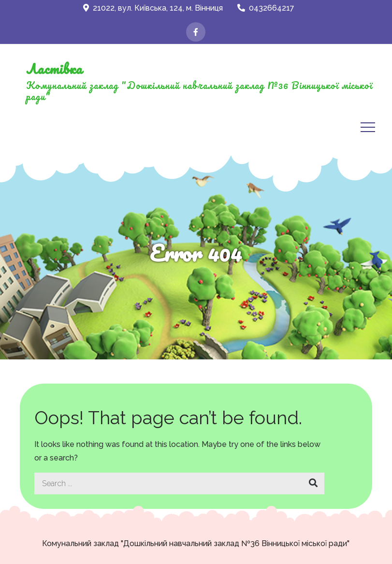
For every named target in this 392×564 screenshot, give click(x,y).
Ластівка (54, 69)
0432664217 (266, 8)
